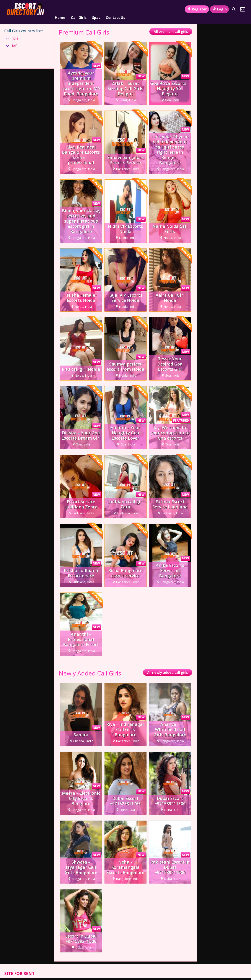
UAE (14, 40)
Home (60, 9)
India (14, 33)
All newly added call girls (168, 667)
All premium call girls (171, 26)
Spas (96, 9)
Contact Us (115, 9)
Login (219, 9)
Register (197, 9)
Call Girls (79, 9)
